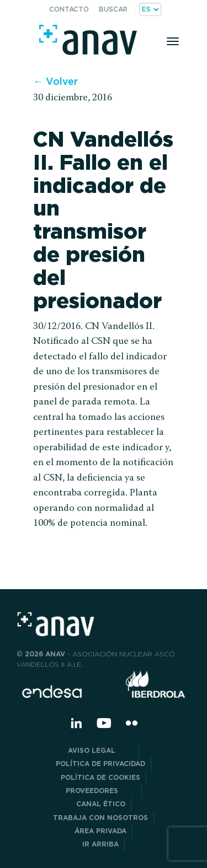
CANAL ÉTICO (101, 804)
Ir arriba (100, 844)
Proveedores (101, 791)
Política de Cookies (100, 777)
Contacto (69, 9)
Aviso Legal (100, 750)
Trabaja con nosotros (100, 818)
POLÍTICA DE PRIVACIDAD (100, 764)
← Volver (55, 81)
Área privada (100, 831)
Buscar (113, 9)
